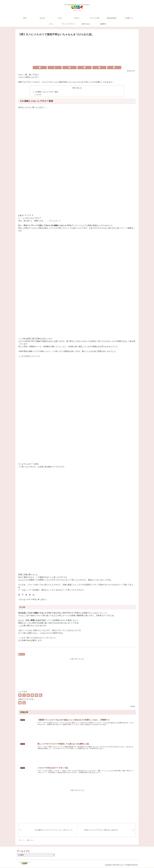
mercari (22, 654)
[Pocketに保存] (84, 68)
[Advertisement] (77, 51)
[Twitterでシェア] (40, 68)
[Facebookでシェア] (55, 68)
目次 (74, 88)
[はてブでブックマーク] (70, 68)
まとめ (39, 95)
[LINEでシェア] (99, 68)
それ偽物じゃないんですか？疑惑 (46, 92)
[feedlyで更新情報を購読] (20, 703)
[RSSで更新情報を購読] (24, 703)
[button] (114, 68)
